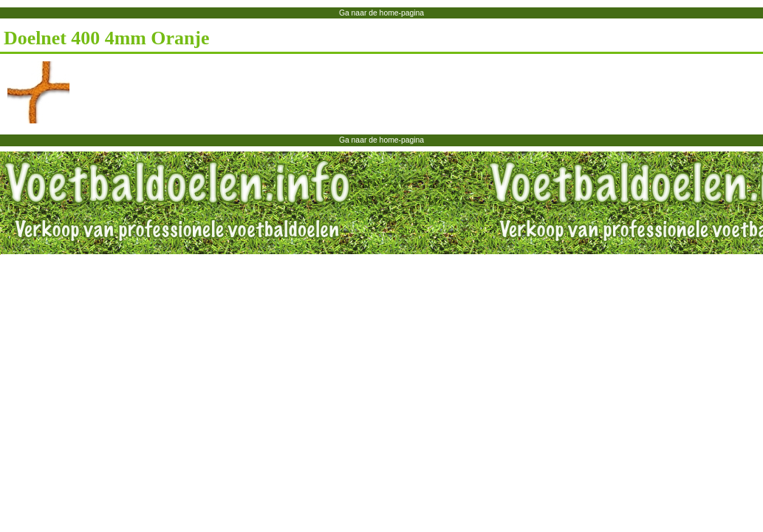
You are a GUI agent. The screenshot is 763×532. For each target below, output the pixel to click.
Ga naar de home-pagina (381, 13)
